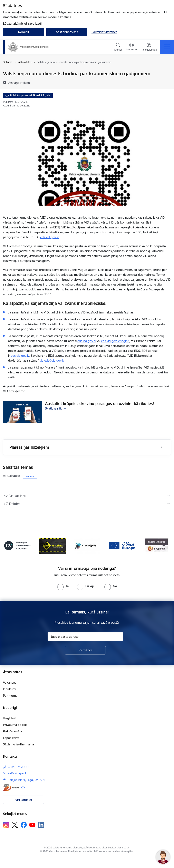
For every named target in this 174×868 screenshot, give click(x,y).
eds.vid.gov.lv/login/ (115, 341)
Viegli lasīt (10, 718)
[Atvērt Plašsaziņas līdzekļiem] (161, 447)
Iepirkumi (9, 689)
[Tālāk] (165, 546)
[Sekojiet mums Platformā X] (15, 825)
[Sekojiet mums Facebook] (24, 825)
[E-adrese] (11, 788)
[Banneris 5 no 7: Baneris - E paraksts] (87, 545)
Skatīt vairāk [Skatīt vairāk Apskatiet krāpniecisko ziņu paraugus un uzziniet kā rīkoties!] (53, 408)
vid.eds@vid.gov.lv (52, 360)
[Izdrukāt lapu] (87, 496)
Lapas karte (11, 738)
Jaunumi (30, 476)
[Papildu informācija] (23, 788)
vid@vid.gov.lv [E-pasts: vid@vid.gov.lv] (18, 773)
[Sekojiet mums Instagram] (6, 825)
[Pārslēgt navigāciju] (167, 47)
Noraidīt (24, 32)
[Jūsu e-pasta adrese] (85, 637)
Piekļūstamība (13, 731)
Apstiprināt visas (67, 32)
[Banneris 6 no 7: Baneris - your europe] (122, 545)
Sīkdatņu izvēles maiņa (18, 744)
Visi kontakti (24, 800)
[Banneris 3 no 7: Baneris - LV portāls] (17, 545)
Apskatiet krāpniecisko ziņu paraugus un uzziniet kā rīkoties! (100, 404)
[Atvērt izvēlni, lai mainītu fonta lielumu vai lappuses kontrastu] (149, 48)
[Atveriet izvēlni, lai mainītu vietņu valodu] (131, 47)
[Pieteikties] (85, 650)
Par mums (10, 696)
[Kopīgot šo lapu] (87, 504)
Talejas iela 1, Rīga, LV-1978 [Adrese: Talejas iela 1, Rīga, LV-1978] (27, 780)
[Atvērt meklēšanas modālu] (118, 48)
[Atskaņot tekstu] (19, 83)
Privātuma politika (15, 725)
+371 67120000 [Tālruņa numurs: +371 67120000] (19, 767)
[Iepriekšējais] (9, 546)
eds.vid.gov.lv (87, 341)
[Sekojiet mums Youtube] (32, 825)
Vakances (10, 683)
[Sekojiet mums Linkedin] (41, 825)
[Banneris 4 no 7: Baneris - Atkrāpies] (52, 545)
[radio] (63, 586)
